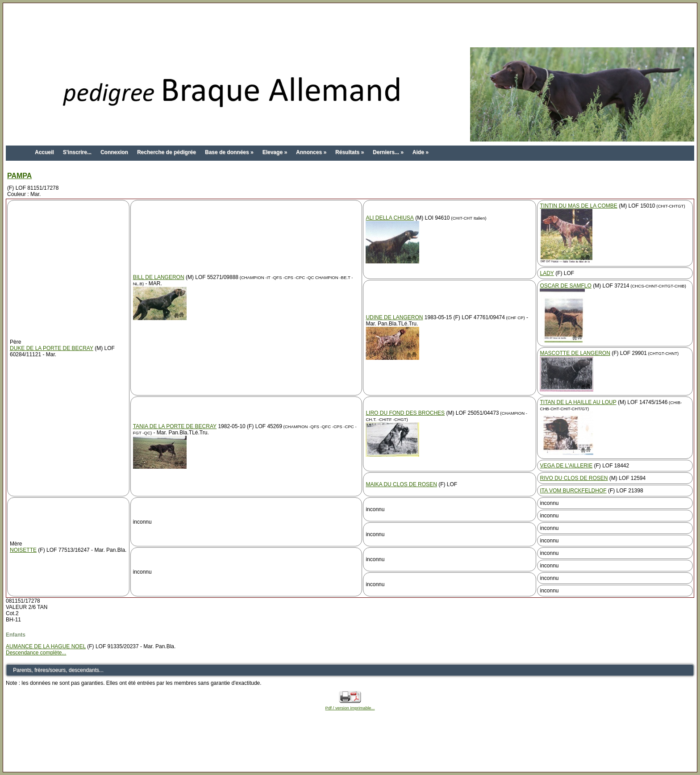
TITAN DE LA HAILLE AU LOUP (578, 402)
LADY (547, 273)
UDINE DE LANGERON (394, 317)
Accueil (44, 152)
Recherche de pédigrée (167, 152)
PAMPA (19, 176)
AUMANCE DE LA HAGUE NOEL (46, 646)
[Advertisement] (350, 26)
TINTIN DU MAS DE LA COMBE (578, 206)
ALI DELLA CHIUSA (390, 218)
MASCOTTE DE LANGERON (575, 353)
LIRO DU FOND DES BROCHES (405, 413)
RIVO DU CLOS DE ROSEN (574, 478)
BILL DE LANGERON (159, 277)
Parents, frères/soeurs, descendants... (58, 670)
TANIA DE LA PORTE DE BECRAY (175, 426)
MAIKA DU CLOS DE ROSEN (401, 484)
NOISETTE (23, 550)
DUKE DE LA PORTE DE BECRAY (52, 348)
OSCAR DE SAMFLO (565, 286)
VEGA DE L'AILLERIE (566, 466)
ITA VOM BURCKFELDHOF (573, 491)
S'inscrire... (77, 152)
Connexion (114, 152)
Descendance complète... (36, 653)
